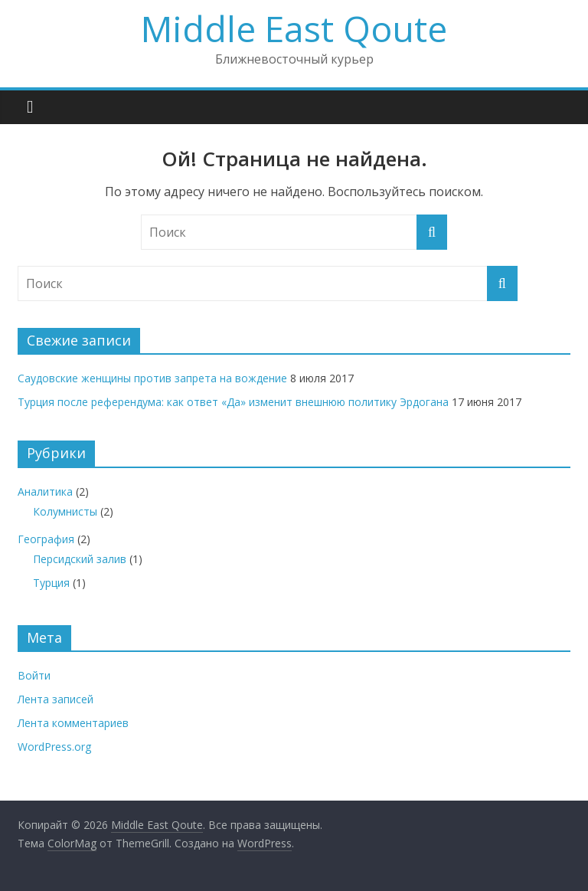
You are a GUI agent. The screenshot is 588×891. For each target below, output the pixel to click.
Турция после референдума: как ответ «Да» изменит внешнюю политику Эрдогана (233, 402)
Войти (34, 675)
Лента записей (56, 699)
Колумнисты (65, 511)
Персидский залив (80, 559)
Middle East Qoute (294, 28)
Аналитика (45, 491)
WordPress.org (54, 747)
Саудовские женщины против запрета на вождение (152, 378)
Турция (51, 583)
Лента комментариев (73, 723)
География (46, 539)
